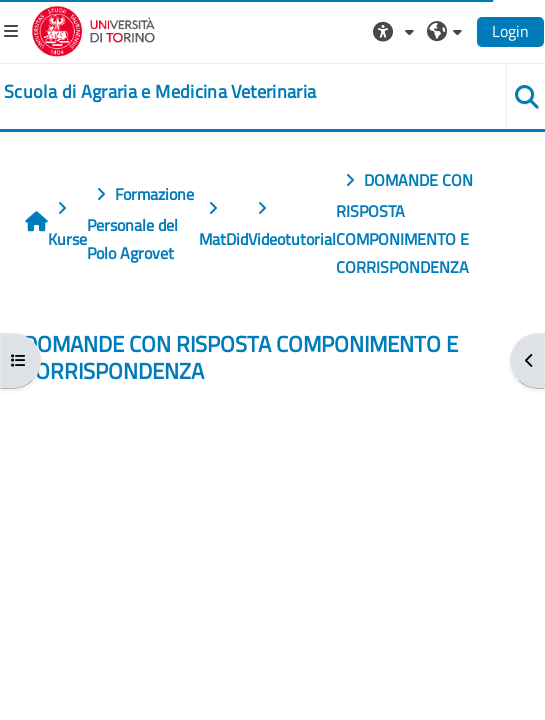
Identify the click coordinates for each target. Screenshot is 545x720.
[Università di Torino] (93, 29)
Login (510, 31)
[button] (396, 31)
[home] (160, 92)
